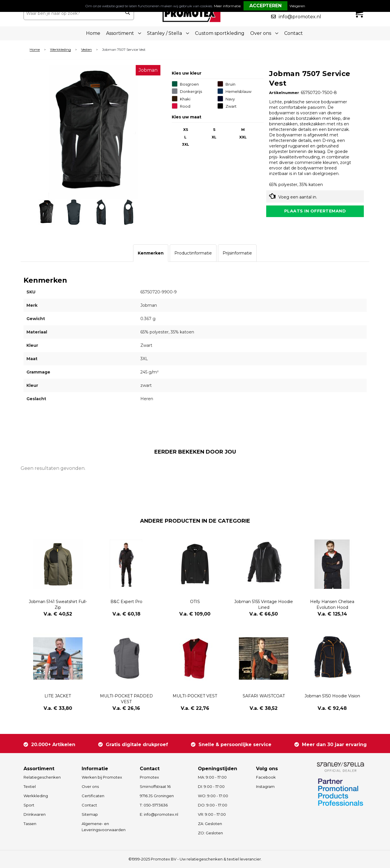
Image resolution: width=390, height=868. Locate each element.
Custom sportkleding (220, 33)
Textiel (30, 786)
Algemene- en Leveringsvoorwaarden (104, 827)
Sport (29, 805)
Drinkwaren (35, 814)
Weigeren (297, 6)
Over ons (90, 786)
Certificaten (93, 796)
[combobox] (73, 13)
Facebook (266, 777)
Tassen (30, 824)
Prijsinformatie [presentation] (237, 253)
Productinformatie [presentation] (193, 253)
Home (93, 33)
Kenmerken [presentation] (151, 253)
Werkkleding (60, 50)
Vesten (86, 50)
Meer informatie (227, 6)
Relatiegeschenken (42, 777)
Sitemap (90, 814)
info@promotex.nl (300, 17)
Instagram (265, 786)
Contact (294, 33)
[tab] (151, 253)
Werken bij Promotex (102, 777)
